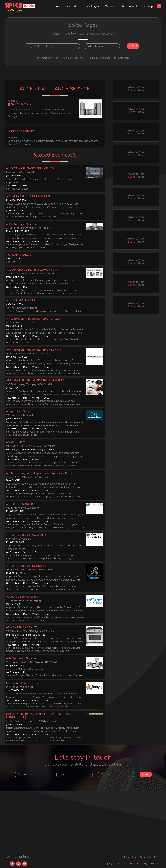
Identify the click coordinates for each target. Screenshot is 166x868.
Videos (110, 6)
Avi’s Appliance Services (22, 658)
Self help (147, 6)
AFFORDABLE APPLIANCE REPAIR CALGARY (35, 319)
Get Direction (12, 186)
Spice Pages (91, 6)
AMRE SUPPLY (16, 442)
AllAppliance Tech (18, 411)
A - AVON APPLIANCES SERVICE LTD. (30, 168)
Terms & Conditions (99, 58)
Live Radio (71, 6)
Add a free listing (72, 58)
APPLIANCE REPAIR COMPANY (26, 535)
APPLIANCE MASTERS (20, 504)
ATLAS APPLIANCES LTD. (22, 627)
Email (23, 210)
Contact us (122, 58)
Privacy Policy (131, 857)
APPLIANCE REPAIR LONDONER (27, 566)
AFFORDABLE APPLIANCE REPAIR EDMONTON (37, 349)
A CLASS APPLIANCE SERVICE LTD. (29, 196)
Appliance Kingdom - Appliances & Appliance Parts (39, 473)
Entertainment (128, 6)
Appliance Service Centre (22, 596)
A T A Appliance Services (22, 224)
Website (12, 210)
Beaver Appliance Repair (22, 683)
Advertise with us (48, 58)
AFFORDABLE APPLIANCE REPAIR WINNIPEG (35, 380)
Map (25, 186)
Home (56, 6)
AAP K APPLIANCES (19, 255)
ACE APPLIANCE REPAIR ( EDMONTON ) (32, 270)
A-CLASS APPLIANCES (21, 300)
